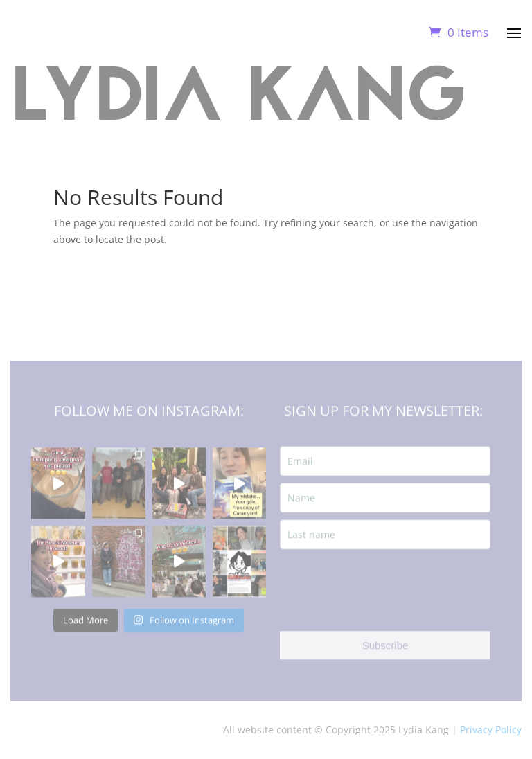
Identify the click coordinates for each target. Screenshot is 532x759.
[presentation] (385, 601)
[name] (385, 509)
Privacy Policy (491, 730)
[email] (385, 472)
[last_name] (385, 545)
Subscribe (385, 656)
